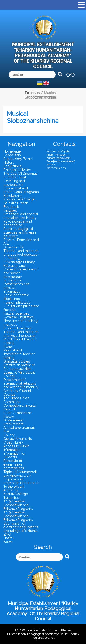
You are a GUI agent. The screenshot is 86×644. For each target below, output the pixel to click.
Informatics (12, 291)
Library (9, 416)
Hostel (8, 538)
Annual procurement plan (19, 429)
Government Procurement (13, 422)
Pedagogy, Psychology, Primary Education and (19, 262)
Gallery (9, 435)
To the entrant (14, 486)
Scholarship (12, 196)
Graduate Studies (17, 361)
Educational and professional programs (21, 190)
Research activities (18, 369)
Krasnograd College (19, 199)
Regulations (12, 166)
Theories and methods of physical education (21, 334)
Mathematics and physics (17, 286)
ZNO (7, 534)
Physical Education (18, 328)
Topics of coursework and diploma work (20, 474)
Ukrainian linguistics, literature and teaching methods (21, 321)
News (8, 542)
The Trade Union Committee (16, 400)
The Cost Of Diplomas (21, 173)
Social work (12, 280)
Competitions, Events (20, 405)
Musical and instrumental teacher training (19, 354)
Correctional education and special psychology (21, 273)
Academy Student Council (17, 393)
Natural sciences (16, 313)
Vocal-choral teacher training (20, 341)
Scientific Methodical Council (19, 374)
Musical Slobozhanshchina (18, 411)
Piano (8, 347)
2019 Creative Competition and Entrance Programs (18, 505)
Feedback (11, 207)
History (9, 162)
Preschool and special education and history (21, 216)
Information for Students (14, 455)
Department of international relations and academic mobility (21, 383)
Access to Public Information (16, 448)
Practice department (19, 365)
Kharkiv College (16, 494)
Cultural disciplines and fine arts (21, 308)
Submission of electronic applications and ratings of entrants (21, 527)
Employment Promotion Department (21, 481)
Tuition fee (11, 498)
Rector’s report (15, 177)
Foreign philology (17, 302)
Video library (13, 442)
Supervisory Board (18, 159)
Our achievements (18, 439)
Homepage (12, 151)
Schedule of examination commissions (14, 464)
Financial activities (17, 170)
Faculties (10, 210)
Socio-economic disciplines (16, 297)
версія (70, 75)
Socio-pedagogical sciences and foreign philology (20, 232)
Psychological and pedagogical (18, 223)
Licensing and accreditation (14, 183)
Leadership (12, 155)
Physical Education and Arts (21, 242)
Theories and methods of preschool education (21, 253)
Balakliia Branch (16, 203)
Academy (11, 490)
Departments (13, 247)
